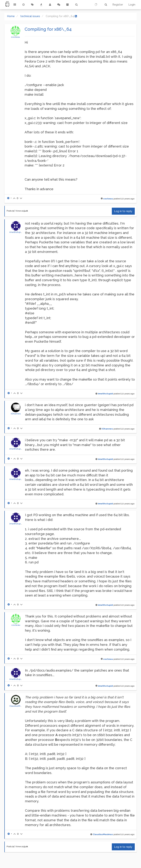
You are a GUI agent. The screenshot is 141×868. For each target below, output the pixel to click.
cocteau (15, 37)
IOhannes (16, 414)
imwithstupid (16, 232)
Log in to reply (123, 211)
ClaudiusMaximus (18, 706)
